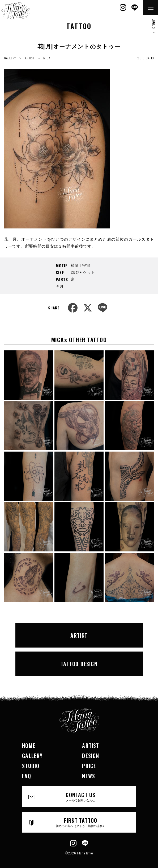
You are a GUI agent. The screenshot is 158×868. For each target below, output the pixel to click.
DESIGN (91, 756)
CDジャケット (83, 272)
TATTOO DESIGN (79, 664)
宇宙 (86, 265)
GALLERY (10, 58)
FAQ (27, 776)
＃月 (60, 286)
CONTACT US (80, 797)
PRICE (89, 766)
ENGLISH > (154, 26)
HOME (29, 746)
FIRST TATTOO (80, 822)
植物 (75, 265)
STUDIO (31, 766)
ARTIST (30, 58)
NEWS (89, 776)
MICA (47, 58)
